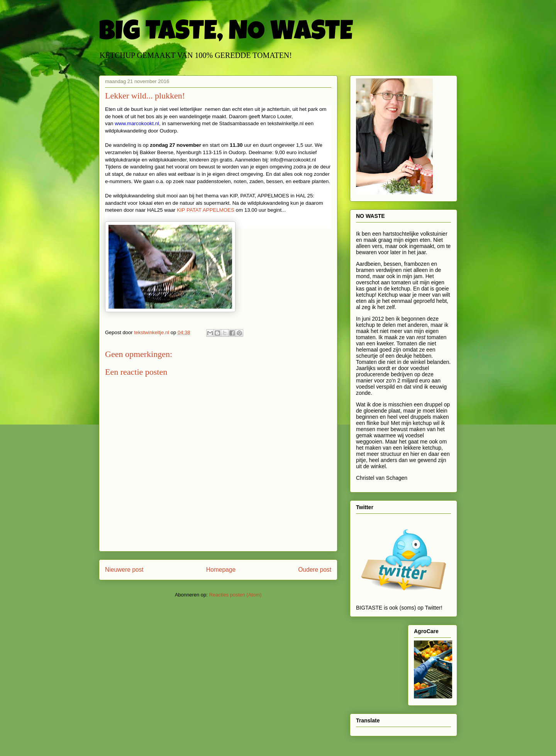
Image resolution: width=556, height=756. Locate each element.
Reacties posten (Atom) (236, 595)
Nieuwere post (124, 570)
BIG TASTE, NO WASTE (226, 34)
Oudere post (315, 570)
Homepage (221, 570)
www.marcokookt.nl (137, 123)
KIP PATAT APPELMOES (206, 210)
